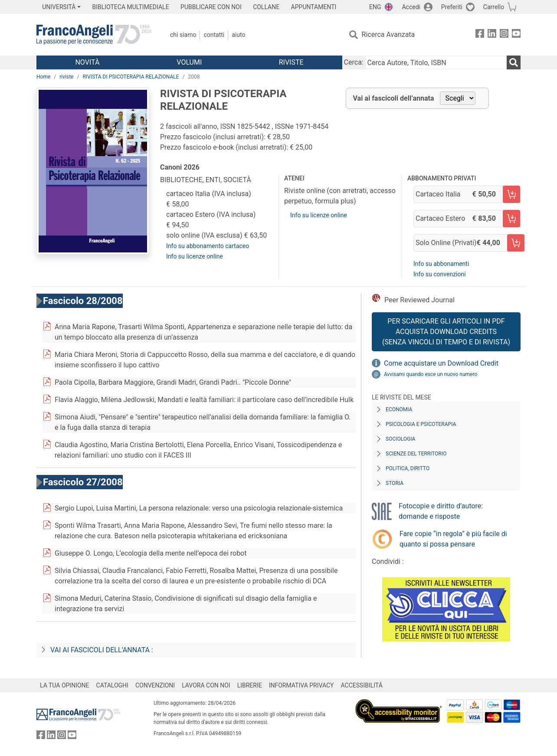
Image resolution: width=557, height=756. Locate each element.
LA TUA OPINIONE (65, 685)
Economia (399, 409)
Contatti (214, 35)
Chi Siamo (183, 35)
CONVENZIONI (155, 685)
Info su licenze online (195, 256)
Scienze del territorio (416, 454)
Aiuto (238, 35)
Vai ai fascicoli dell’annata (394, 98)
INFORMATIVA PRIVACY (301, 685)
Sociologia (400, 439)
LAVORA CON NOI (206, 685)
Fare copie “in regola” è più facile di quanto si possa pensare (453, 539)
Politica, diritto (408, 468)
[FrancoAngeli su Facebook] (480, 35)
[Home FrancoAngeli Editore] (94, 35)
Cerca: (354, 62)
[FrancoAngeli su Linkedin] (492, 35)
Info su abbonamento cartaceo (208, 246)
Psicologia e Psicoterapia (421, 424)
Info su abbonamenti (441, 264)
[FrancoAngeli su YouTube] (516, 35)
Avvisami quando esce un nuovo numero (431, 374)
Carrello (494, 7)
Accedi (411, 7)
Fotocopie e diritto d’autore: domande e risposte (441, 511)
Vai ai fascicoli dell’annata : (102, 650)
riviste (66, 77)
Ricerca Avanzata (388, 34)
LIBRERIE (250, 685)
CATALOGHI (112, 685)
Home (43, 77)
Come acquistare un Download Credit (441, 363)
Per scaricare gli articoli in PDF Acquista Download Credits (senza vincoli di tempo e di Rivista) (446, 332)
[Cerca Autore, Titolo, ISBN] (436, 62)
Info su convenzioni (440, 274)
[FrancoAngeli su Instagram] (504, 35)
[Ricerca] (514, 62)
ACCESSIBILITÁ (362, 685)
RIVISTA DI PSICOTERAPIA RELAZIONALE (131, 77)
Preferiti (452, 7)
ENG (375, 7)
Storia (395, 483)
